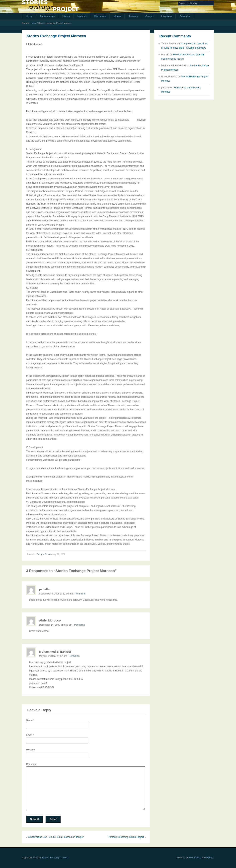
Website (30, 750)
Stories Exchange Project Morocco (56, 36)
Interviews (167, 16)
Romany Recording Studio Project (126, 837)
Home (29, 16)
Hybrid (210, 858)
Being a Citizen (44, 554)
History (66, 16)
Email (30, 735)
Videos (117, 16)
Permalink (80, 594)
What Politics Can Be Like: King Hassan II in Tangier (56, 837)
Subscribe (185, 16)
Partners (133, 16)
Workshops (100, 16)
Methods (82, 16)
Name (30, 720)
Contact (149, 16)
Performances (47, 16)
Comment (31, 764)
